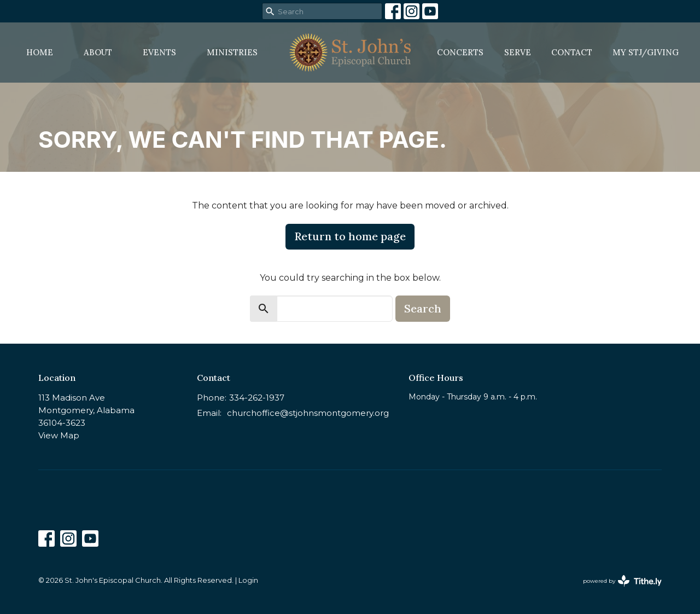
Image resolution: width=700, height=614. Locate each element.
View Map (59, 435)
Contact (572, 52)
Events (159, 52)
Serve (518, 52)
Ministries (232, 52)
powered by (622, 581)
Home (40, 52)
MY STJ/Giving (646, 52)
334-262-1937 (257, 398)
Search (423, 308)
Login (248, 580)
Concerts (460, 52)
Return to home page (350, 236)
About (98, 52)
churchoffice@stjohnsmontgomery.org (308, 413)
